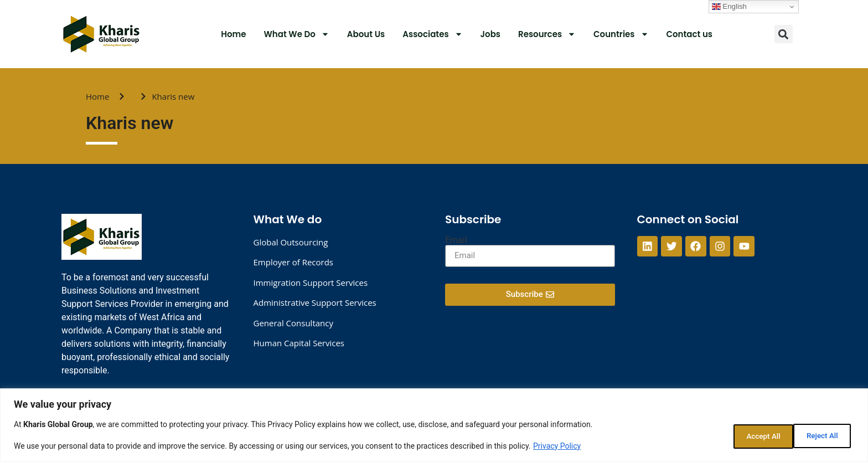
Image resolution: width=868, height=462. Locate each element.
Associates (432, 34)
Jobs (490, 34)
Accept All (820, 435)
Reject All (750, 435)
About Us (366, 34)
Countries (621, 34)
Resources (547, 34)
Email (456, 240)
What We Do (297, 34)
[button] (784, 34)
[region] (434, 425)
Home (233, 34)
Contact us (690, 34)
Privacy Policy (557, 446)
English (729, 7)
